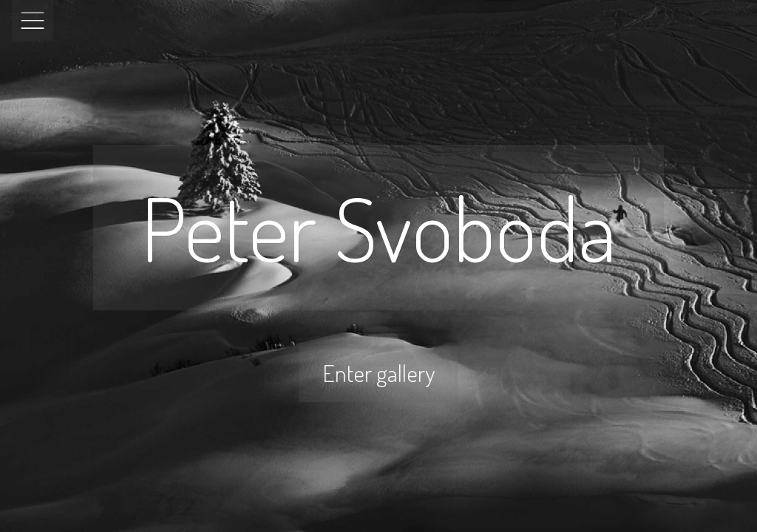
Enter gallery (378, 373)
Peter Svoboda (378, 227)
